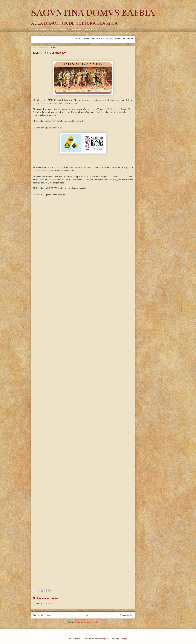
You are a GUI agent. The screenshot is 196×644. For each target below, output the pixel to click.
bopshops (102, 639)
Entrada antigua (126, 615)
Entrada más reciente (42, 615)
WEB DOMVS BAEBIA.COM (84, 29)
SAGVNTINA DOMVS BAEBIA (93, 13)
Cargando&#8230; (76, 393)
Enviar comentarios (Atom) (88, 622)
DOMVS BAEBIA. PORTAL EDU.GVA (50, 29)
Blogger (124, 639)
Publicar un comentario (45, 603)
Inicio (85, 615)
